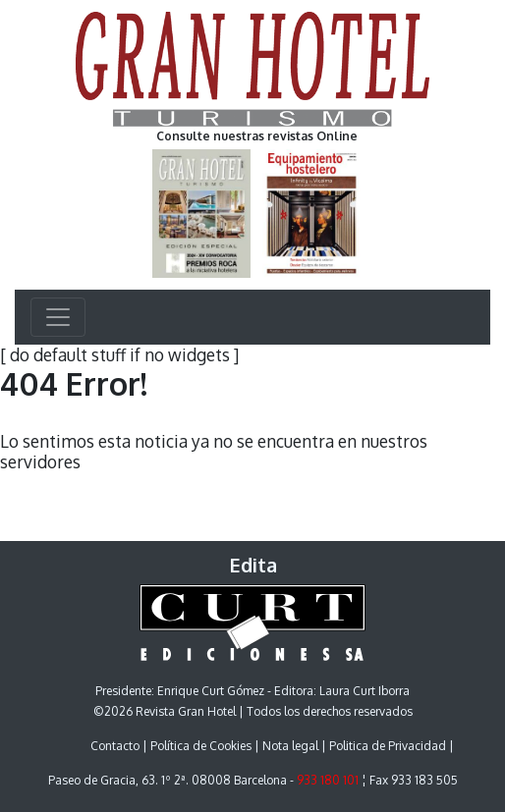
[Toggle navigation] (58, 317)
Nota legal (290, 746)
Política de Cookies (201, 746)
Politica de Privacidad (388, 746)
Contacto (115, 746)
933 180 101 (328, 780)
